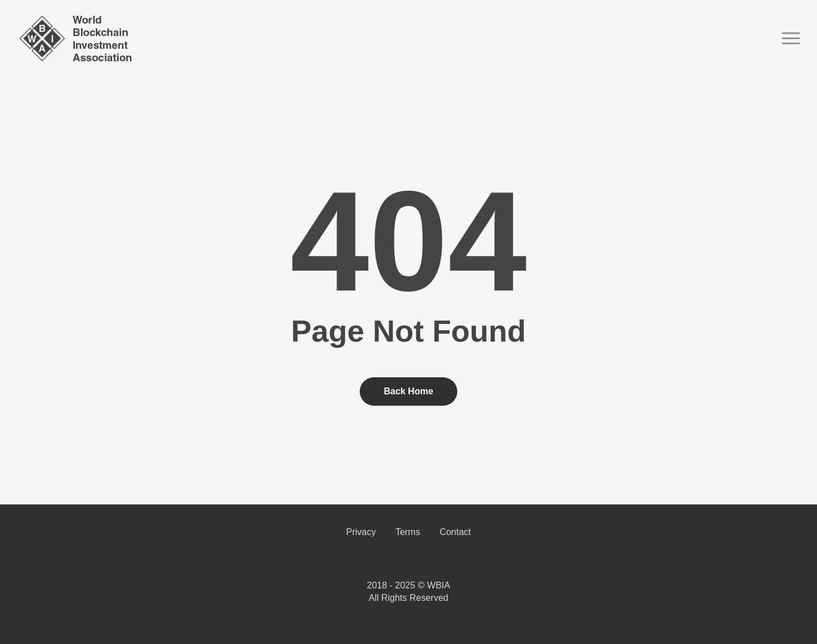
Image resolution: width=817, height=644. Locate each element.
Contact (455, 532)
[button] (791, 39)
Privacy (361, 532)
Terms (408, 532)
